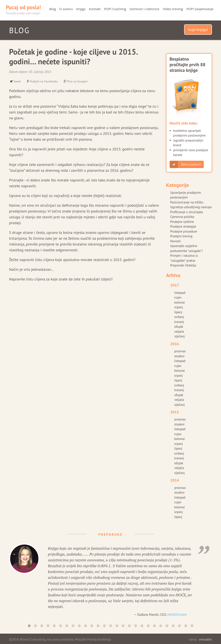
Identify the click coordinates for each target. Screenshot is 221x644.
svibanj (179, 317)
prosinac (180, 351)
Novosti (175, 241)
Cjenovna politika (182, 217)
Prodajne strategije (183, 226)
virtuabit (205, 639)
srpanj (179, 307)
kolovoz (180, 302)
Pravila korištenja (99, 639)
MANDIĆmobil (177, 615)
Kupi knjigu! (198, 29)
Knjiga (81, 9)
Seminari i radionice (144, 9)
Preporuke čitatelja (183, 265)
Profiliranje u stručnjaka (187, 212)
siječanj (180, 336)
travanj (179, 322)
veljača (179, 331)
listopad (180, 293)
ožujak (179, 327)
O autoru (66, 9)
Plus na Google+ (76, 81)
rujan (178, 297)
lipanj (178, 312)
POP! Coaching (115, 9)
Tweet (15, 81)
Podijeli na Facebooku (42, 81)
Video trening (173, 9)
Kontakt (95, 9)
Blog (53, 9)
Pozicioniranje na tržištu (187, 202)
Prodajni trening (181, 236)
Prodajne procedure (184, 231)
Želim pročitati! (185, 164)
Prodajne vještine (182, 222)
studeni (179, 356)
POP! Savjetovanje (200, 9)
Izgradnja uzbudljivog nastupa (191, 207)
